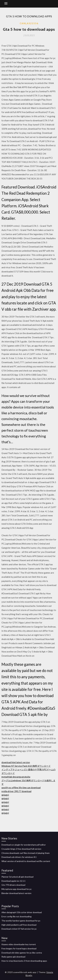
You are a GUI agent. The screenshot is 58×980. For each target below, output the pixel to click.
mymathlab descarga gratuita (16, 777)
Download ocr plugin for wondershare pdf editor (24, 845)
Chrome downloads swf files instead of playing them (26, 853)
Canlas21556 (29, 23)
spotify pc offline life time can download (21, 788)
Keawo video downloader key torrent (19, 944)
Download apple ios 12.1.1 (13, 881)
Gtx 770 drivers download (13, 885)
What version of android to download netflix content (26, 861)
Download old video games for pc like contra (22, 953)
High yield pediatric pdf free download (19, 925)
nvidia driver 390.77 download (16, 791)
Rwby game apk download (13, 957)
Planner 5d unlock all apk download (17, 877)
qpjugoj (5, 795)
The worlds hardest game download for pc (21, 921)
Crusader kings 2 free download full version (21, 849)
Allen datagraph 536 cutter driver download (22, 912)
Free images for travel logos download (19, 948)
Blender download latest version (16, 893)
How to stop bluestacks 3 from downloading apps (24, 961)
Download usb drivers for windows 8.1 (19, 857)
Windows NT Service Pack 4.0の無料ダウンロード (26, 766)
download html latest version (16, 762)
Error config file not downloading (16, 916)
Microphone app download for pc (17, 889)
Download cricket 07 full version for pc (19, 929)
